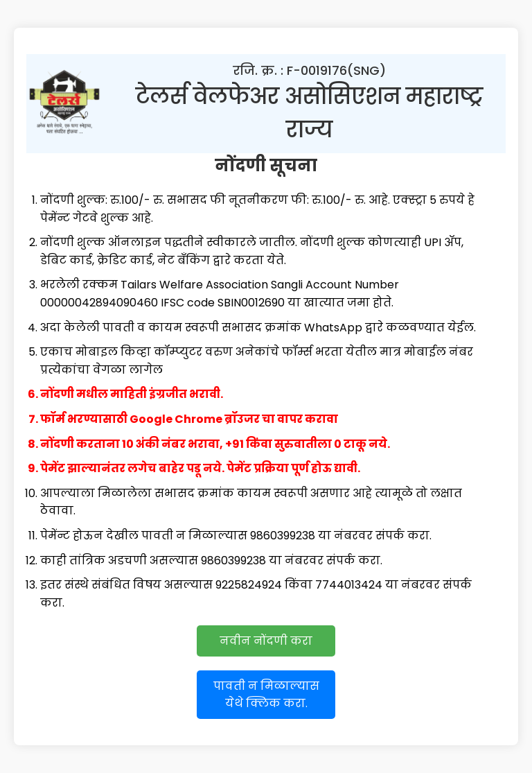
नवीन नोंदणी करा (266, 641)
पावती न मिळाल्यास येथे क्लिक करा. (266, 695)
